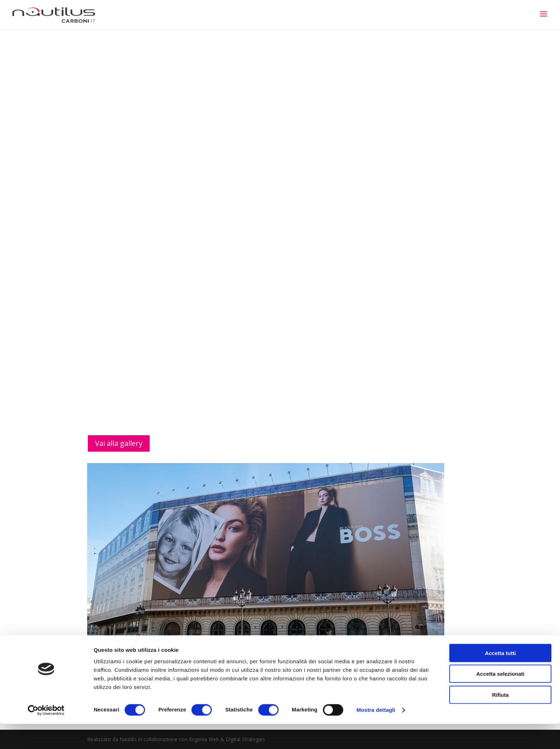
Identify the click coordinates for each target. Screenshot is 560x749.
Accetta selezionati (500, 699)
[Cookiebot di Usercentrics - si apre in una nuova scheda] (46, 735)
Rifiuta (501, 720)
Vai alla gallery (119, 443)
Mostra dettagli (376, 735)
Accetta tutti (501, 678)
